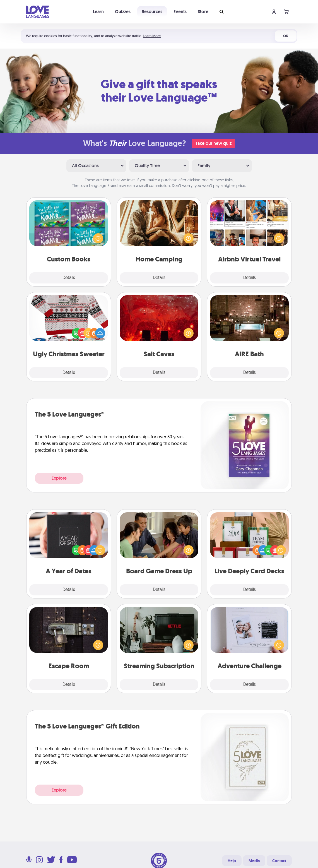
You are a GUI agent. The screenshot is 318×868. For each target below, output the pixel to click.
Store (203, 12)
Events (180, 12)
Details (69, 278)
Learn (98, 12)
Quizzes (123, 12)
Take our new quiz (213, 143)
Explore (59, 478)
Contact (279, 861)
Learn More (152, 36)
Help (232, 861)
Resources (152, 12)
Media (254, 861)
